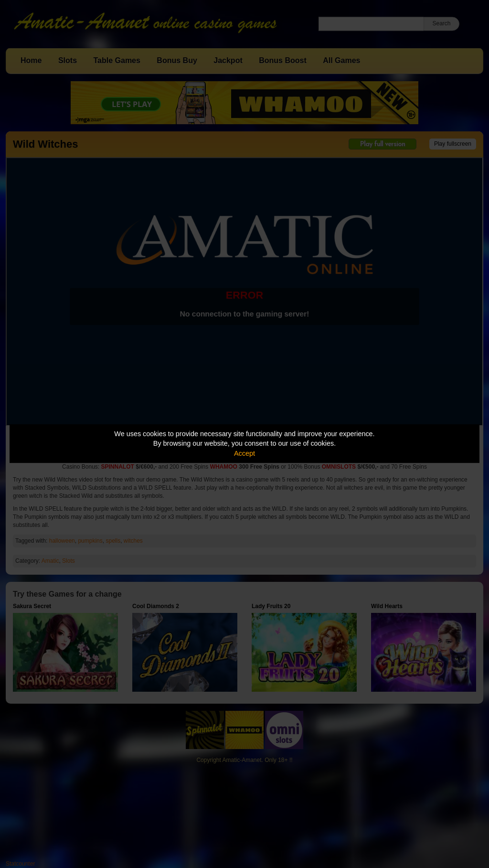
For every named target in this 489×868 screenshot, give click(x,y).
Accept (244, 453)
